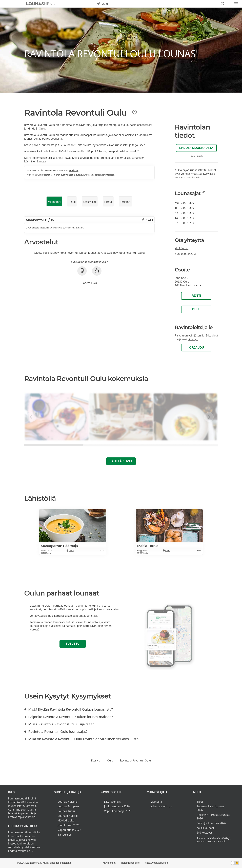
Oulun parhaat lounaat (59, 606)
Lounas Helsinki (68, 802)
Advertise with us (161, 806)
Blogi (200, 802)
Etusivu (96, 760)
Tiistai (72, 202)
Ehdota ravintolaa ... (21, 851)
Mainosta (156, 802)
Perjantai (125, 202)
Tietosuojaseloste (130, 863)
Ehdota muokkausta (196, 148)
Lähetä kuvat (121, 461)
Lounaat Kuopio (68, 816)
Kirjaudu (196, 348)
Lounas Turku (66, 811)
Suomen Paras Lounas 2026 (211, 808)
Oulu (196, 309)
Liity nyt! (193, 339)
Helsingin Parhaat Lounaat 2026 (213, 817)
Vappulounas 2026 (69, 830)
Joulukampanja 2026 (117, 806)
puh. (186, 254)
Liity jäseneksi (113, 802)
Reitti (196, 296)
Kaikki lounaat (205, 828)
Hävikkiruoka (66, 820)
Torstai (108, 202)
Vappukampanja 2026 (118, 811)
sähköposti (182, 248)
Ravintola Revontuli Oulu (136, 760)
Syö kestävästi (205, 833)
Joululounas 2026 (69, 825)
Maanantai (54, 202)
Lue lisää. (74, 170)
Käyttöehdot (109, 863)
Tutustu (73, 644)
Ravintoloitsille (196, 156)
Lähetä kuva (89, 283)
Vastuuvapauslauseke (157, 863)
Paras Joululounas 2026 (211, 823)
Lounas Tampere (68, 806)
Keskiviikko (90, 202)
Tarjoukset (64, 835)
